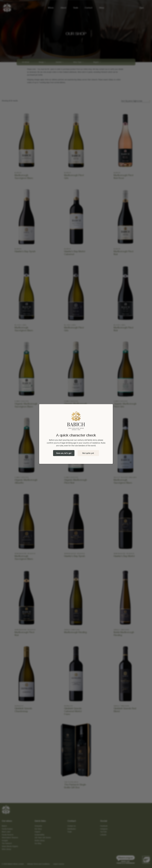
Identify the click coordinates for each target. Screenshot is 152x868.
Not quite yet (88, 453)
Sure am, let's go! (64, 453)
